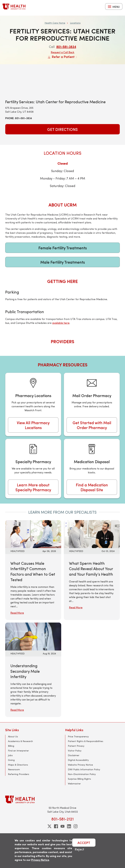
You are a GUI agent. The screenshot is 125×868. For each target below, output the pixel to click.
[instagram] (76, 826)
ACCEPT (84, 843)
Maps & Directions (18, 765)
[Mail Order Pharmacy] (92, 404)
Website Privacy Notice (80, 765)
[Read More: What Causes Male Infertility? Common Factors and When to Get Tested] (33, 534)
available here (61, 323)
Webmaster (74, 784)
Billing (11, 746)
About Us (13, 736)
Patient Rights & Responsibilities (86, 741)
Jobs (10, 755)
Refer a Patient (63, 57)
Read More (17, 613)
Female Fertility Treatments (63, 248)
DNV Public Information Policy (84, 769)
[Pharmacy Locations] (33, 404)
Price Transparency (78, 736)
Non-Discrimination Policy (82, 774)
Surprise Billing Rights (79, 779)
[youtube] (62, 826)
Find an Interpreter (18, 751)
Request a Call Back (63, 52)
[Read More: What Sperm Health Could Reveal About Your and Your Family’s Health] (92, 534)
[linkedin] (69, 826)
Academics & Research (20, 741)
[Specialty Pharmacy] (33, 469)
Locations (75, 23)
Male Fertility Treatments (63, 262)
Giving (11, 760)
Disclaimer (74, 755)
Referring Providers (19, 774)
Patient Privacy (76, 746)
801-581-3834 (66, 47)
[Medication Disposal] (92, 469)
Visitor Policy (75, 751)
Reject (79, 849)
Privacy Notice (40, 860)
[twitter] (49, 826)
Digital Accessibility (78, 760)
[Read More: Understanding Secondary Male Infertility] (33, 636)
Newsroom (14, 769)
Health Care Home (55, 23)
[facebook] (56, 826)
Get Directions (62, 129)
